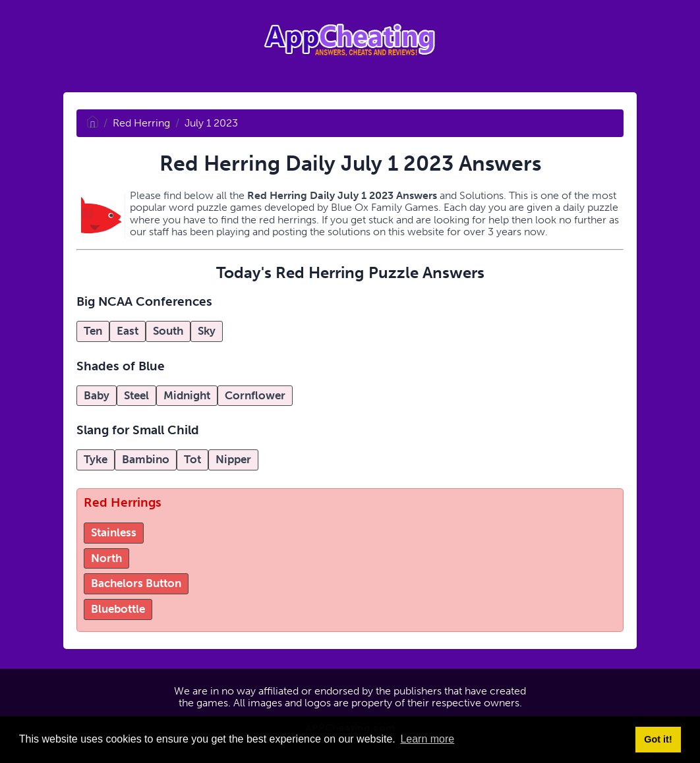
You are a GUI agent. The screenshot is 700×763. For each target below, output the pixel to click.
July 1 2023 (211, 123)
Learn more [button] (427, 739)
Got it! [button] (658, 739)
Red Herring (141, 123)
